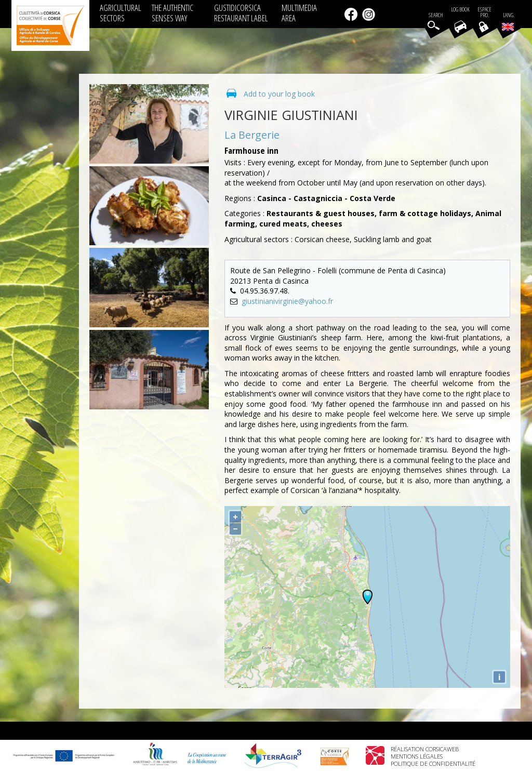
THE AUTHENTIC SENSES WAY (172, 13)
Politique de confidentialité (433, 763)
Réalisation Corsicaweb (425, 749)
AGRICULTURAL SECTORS (121, 13)
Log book (460, 10)
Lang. (508, 21)
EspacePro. (484, 12)
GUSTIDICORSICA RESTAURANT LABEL (241, 13)
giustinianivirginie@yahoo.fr (287, 301)
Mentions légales (417, 756)
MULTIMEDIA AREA (299, 13)
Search (436, 15)
